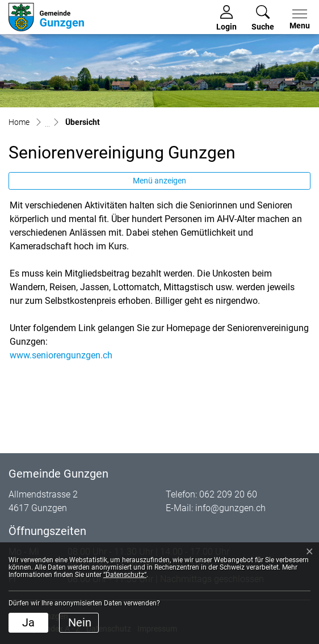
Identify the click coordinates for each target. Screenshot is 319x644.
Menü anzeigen (159, 181)
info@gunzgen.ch (230, 508)
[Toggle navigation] (297, 20)
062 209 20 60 (228, 494)
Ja (28, 622)
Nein (80, 622)
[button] (263, 18)
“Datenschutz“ (125, 575)
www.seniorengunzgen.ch (61, 355)
